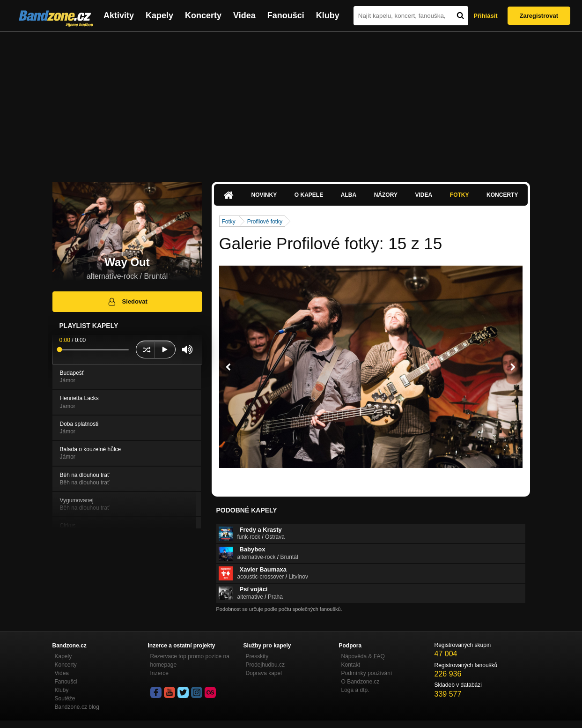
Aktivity (119, 15)
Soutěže (65, 698)
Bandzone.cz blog (77, 707)
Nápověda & (363, 656)
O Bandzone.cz (361, 682)
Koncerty (203, 15)
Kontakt (351, 665)
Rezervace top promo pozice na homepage (190, 661)
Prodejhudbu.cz (265, 665)
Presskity (257, 656)
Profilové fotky (265, 222)
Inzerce (159, 673)
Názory (386, 195)
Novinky (264, 195)
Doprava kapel (264, 673)
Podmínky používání (367, 673)
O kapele (309, 195)
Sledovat (127, 302)
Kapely (159, 15)
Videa (244, 15)
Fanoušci (286, 15)
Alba (349, 195)
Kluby (328, 15)
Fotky (460, 195)
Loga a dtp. (355, 690)
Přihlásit (485, 16)
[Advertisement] (291, 102)
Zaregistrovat (539, 16)
